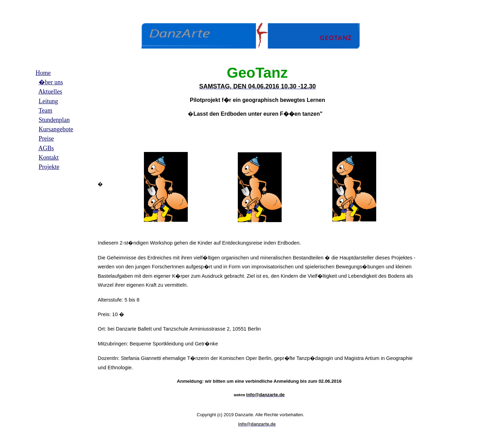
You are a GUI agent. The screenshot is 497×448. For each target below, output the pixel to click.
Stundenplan (54, 120)
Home (43, 73)
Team (46, 111)
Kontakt (49, 158)
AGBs (46, 148)
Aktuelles (50, 92)
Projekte (49, 167)
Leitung (48, 101)
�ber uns (51, 82)
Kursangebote (56, 129)
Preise (46, 139)
